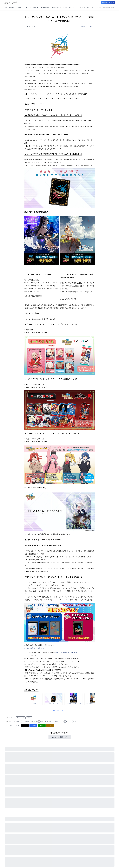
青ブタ (75, 721)
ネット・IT (72, 8)
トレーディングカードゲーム (31, 721)
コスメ (88, 8)
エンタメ (19, 8)
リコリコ (68, 721)
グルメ (65, 8)
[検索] (98, 3)
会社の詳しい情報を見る (60, 737)
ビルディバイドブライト (46, 721)
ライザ (62, 721)
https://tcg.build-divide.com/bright (66, 652)
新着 (6, 8)
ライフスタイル (97, 8)
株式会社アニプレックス (88, 26)
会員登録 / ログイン (108, 3)
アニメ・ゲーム (35, 8)
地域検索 (12, 8)
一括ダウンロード (60, 710)
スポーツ (26, 8)
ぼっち (56, 721)
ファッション (81, 8)
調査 (113, 8)
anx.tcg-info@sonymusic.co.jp (34, 648)
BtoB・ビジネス (46, 8)
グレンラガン (18, 721)
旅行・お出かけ (57, 8)
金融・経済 (106, 8)
